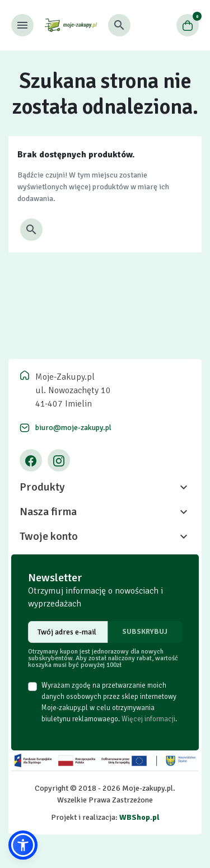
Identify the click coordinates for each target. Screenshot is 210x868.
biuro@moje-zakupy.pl (73, 428)
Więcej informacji (148, 719)
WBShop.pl (139, 817)
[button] (119, 25)
